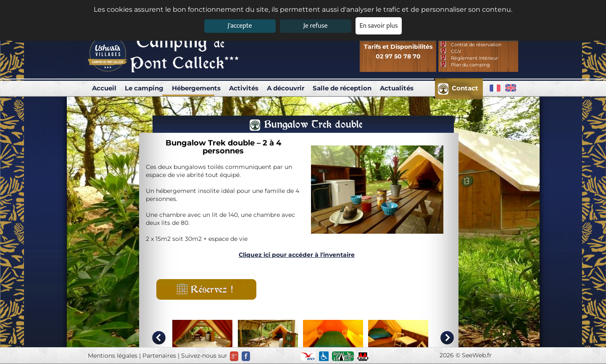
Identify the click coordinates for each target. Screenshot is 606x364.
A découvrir (286, 88)
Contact (465, 88)
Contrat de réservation (476, 45)
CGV (456, 51)
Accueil (104, 88)
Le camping (144, 88)
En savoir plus (379, 26)
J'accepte (240, 26)
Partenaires (159, 356)
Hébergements (196, 88)
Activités (244, 88)
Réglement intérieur (474, 58)
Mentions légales (113, 356)
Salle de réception (342, 88)
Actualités (397, 88)
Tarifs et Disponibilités (398, 47)
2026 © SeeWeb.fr (466, 355)
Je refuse (316, 26)
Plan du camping (470, 65)
